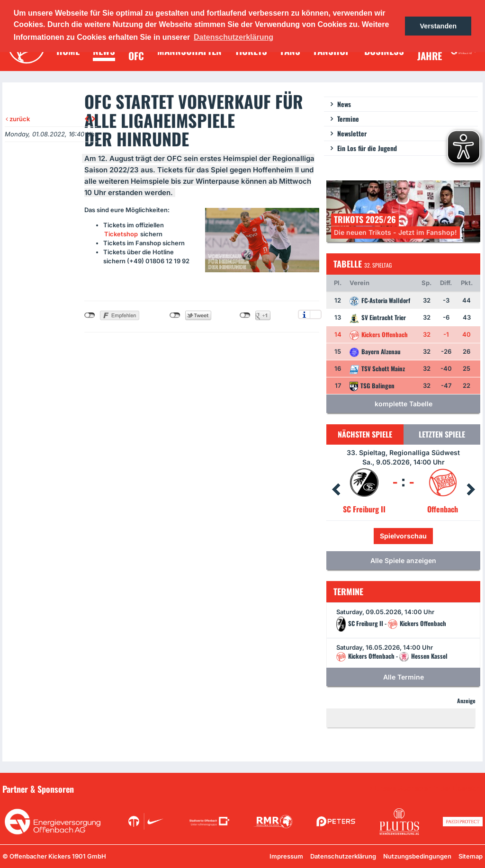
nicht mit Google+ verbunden (245, 315)
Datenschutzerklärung (343, 856)
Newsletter (352, 133)
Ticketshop (121, 234)
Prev (336, 490)
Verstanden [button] (438, 26)
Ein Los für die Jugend (367, 148)
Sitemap (471, 856)
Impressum (286, 856)
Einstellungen (316, 314)
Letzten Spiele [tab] (442, 434)
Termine (348, 119)
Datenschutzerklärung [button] (234, 37)
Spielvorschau (403, 536)
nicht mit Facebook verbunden (90, 315)
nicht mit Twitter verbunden (175, 315)
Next (471, 490)
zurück (18, 119)
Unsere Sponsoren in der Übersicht (429, 788)
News (344, 104)
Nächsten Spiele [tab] (365, 434)
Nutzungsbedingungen (417, 856)
